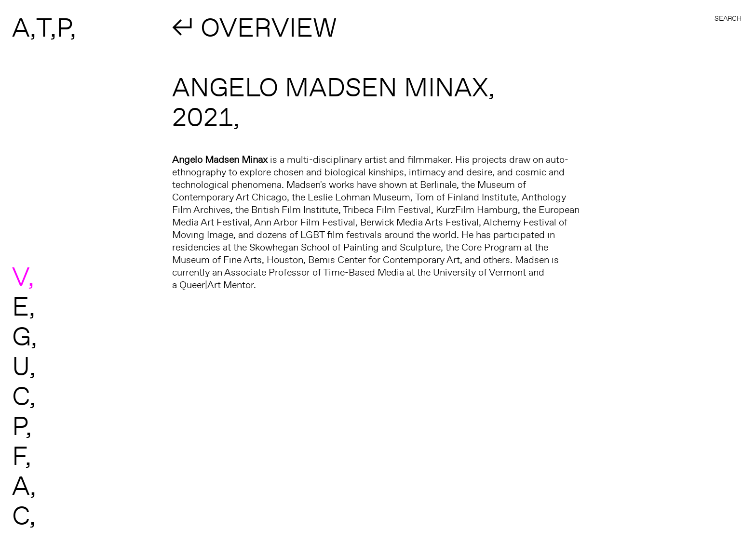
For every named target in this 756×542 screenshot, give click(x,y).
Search (728, 18)
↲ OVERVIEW (255, 27)
